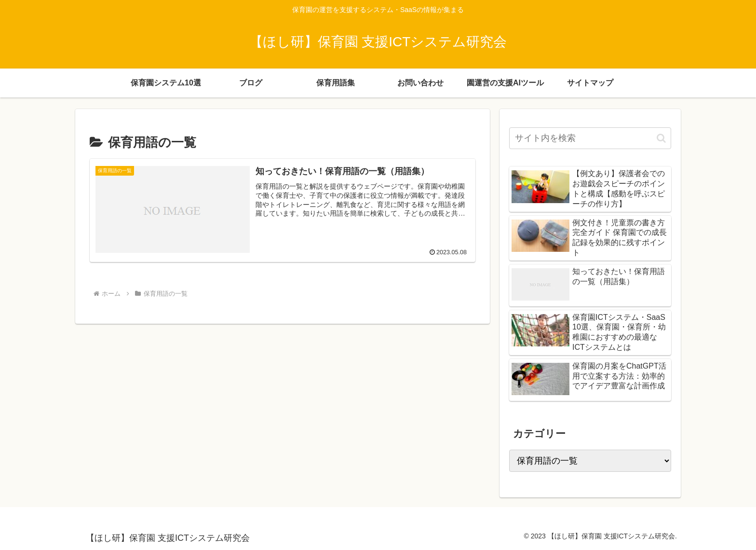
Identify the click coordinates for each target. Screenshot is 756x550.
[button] (661, 138)
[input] (590, 138)
